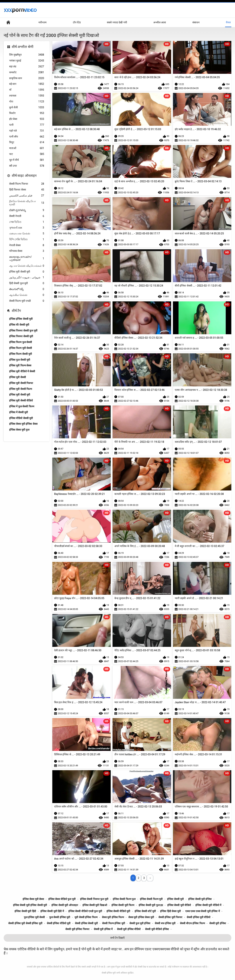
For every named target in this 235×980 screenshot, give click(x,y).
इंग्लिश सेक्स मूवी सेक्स (33, 899)
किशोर (27, 113)
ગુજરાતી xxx (27, 228)
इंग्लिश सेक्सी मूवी (175, 899)
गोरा (27, 102)
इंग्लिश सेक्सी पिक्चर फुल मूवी (94, 899)
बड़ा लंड (27, 67)
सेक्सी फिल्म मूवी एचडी (27, 301)
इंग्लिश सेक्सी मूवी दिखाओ (95, 905)
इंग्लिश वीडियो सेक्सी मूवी (21, 418)
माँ (27, 90)
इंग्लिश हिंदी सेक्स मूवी (170, 911)
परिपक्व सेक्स (27, 251)
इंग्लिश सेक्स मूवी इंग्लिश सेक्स (23, 424)
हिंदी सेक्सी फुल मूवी (27, 283)
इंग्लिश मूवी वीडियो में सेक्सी (22, 371)
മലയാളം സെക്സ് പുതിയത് (27, 258)
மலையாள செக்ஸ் (27, 234)
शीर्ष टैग (16, 311)
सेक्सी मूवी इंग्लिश (218, 923)
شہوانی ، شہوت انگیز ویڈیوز (27, 277)
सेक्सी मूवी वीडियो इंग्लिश (157, 929)
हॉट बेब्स (27, 119)
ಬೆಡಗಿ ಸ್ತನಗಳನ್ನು (27, 210)
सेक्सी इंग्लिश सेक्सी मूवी (86, 923)
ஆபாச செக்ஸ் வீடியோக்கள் (27, 266)
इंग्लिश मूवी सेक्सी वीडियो (21, 401)
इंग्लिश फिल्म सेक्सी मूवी (21, 354)
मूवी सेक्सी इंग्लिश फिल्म (86, 917)
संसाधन (196, 22)
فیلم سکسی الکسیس (27, 196)
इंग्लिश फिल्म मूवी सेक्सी (21, 348)
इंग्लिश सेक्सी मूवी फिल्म (123, 905)
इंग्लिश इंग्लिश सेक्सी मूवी (21, 319)
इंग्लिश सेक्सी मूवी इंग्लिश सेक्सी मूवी (30, 905)
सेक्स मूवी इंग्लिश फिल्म (113, 917)
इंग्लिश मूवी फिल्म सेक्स (20, 365)
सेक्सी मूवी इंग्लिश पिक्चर (77, 929)
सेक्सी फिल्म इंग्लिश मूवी (113, 923)
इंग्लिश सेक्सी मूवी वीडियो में (208, 905)
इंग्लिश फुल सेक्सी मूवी (20, 360)
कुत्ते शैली (27, 107)
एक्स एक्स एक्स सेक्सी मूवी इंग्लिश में (203, 911)
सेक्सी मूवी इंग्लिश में (103, 929)
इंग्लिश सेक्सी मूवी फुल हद (151, 905)
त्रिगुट (27, 142)
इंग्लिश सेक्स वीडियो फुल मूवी (62, 899)
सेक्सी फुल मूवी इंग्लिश (140, 923)
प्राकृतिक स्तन (27, 78)
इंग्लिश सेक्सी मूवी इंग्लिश (200, 899)
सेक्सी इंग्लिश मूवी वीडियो (199, 917)
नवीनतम (42, 22)
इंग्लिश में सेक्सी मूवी (19, 412)
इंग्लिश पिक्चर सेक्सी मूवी (21, 336)
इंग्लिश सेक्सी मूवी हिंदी (25, 911)
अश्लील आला (160, 22)
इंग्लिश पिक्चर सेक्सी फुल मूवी (23, 331)
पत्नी (27, 125)
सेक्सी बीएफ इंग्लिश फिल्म (192, 923)
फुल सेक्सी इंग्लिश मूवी (60, 917)
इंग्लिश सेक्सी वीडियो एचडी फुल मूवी (85, 911)
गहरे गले (27, 131)
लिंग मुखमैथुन (27, 55)
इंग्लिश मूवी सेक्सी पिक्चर (21, 383)
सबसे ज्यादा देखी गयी (117, 22)
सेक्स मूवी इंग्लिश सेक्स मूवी (141, 917)
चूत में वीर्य (27, 160)
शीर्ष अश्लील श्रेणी (23, 47)
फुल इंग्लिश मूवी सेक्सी (34, 917)
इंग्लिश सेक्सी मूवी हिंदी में (52, 911)
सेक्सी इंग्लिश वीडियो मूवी (59, 923)
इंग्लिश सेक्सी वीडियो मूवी (118, 911)
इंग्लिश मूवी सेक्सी (18, 377)
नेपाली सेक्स (27, 245)
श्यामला (27, 96)
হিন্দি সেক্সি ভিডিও (27, 239)
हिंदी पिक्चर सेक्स (27, 190)
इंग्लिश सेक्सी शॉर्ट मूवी (145, 911)
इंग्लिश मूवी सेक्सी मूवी (27, 272)
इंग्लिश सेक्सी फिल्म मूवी (151, 899)
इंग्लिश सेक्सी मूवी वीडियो (179, 905)
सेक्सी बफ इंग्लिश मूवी (165, 923)
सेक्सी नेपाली (27, 216)
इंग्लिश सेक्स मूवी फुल (19, 430)
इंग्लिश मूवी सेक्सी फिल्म (21, 389)
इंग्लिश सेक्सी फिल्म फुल (124, 899)
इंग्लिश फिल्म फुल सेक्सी (21, 342)
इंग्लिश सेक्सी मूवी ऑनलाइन (65, 905)
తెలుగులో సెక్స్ (27, 289)
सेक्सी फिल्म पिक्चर (27, 184)
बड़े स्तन (27, 84)
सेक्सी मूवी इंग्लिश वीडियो (129, 929)
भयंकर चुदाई (27, 61)
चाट (27, 154)
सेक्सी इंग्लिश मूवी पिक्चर (170, 917)
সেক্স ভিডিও (27, 222)
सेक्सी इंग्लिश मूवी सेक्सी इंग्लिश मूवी (25, 923)
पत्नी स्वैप (27, 137)
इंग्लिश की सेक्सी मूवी (19, 325)
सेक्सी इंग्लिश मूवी (109, 973)
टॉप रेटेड (77, 22)
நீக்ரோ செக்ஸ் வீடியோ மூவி (27, 203)
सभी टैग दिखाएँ (118, 938)
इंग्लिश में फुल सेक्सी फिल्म (22, 406)
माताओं (27, 148)
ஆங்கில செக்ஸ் (27, 295)
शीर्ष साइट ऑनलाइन (24, 176)
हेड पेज (8, 22)
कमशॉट (27, 72)
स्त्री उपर (27, 166)
